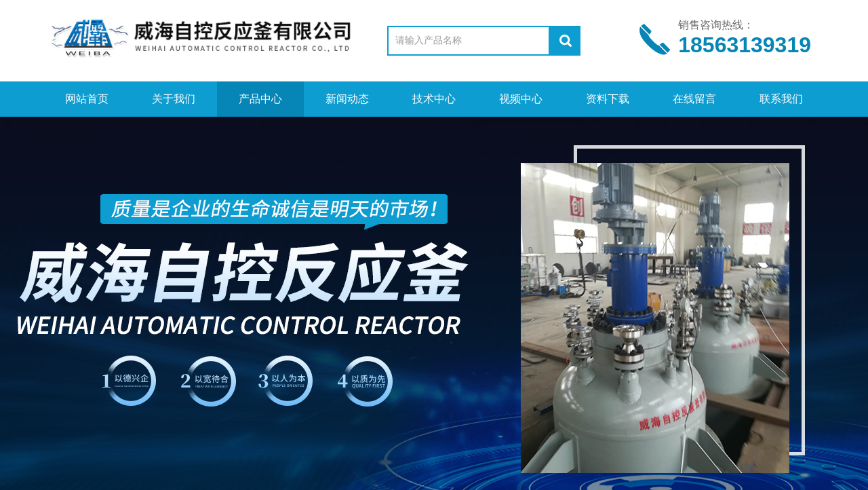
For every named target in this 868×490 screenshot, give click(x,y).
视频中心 (521, 99)
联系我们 (781, 99)
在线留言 (694, 99)
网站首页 (87, 99)
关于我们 (174, 99)
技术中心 (434, 99)
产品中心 (260, 99)
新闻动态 (347, 99)
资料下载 (608, 99)
